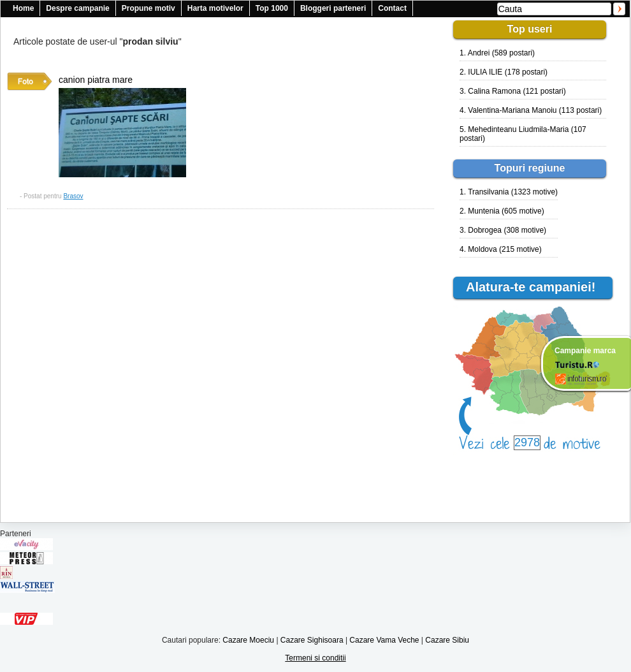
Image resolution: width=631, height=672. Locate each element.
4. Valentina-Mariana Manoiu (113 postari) (531, 110)
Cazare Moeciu (248, 640)
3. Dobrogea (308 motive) (503, 230)
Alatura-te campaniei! (536, 287)
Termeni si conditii (315, 658)
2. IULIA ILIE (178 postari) (504, 72)
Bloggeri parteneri (333, 8)
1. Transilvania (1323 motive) (509, 192)
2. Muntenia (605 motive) (502, 211)
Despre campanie (77, 8)
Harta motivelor (215, 8)
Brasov (73, 196)
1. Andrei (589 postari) (497, 53)
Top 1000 (272, 8)
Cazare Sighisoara (312, 640)
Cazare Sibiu (447, 640)
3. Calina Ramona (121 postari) (513, 91)
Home (23, 8)
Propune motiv (149, 8)
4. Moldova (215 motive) (501, 249)
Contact (392, 8)
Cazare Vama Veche (384, 640)
